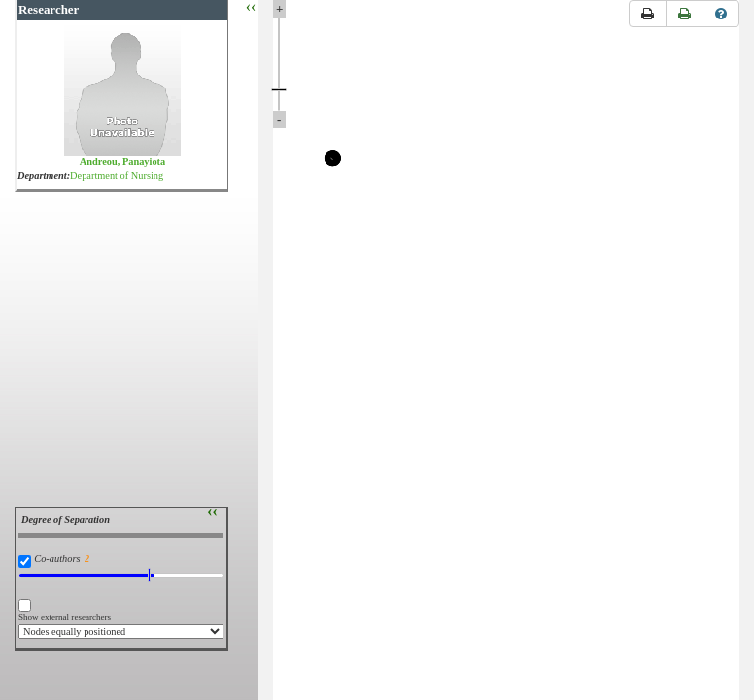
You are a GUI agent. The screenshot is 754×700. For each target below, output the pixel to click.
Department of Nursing (117, 175)
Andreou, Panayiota (122, 162)
